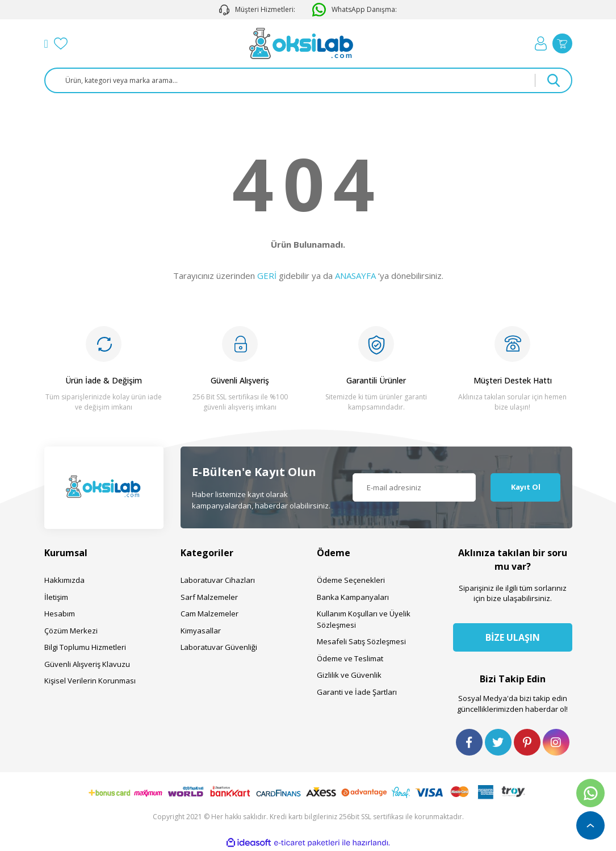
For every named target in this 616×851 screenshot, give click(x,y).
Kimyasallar (201, 631)
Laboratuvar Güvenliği (219, 647)
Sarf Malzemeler (209, 597)
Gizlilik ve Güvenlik (349, 675)
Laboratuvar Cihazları (218, 580)
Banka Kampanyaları (353, 597)
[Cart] (562, 43)
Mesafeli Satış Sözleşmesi (361, 641)
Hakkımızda (64, 580)
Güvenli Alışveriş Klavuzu (87, 664)
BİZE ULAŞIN (513, 637)
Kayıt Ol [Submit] (526, 487)
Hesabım (60, 614)
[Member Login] (541, 43)
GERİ (267, 276)
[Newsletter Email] (414, 487)
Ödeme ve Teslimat (350, 658)
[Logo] (301, 43)
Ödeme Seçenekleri (351, 580)
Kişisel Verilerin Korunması (90, 681)
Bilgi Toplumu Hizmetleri (85, 647)
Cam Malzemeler (209, 614)
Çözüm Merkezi (71, 631)
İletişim (56, 597)
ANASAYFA (355, 276)
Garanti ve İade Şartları (357, 692)
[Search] (308, 80)
